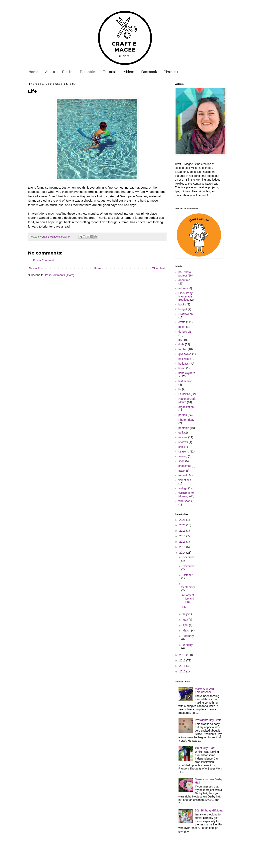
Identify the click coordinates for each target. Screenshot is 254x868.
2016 (183, 542)
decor (182, 327)
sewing (183, 456)
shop (182, 461)
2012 (183, 660)
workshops (185, 501)
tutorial (183, 475)
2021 (183, 520)
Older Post (159, 268)
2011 (183, 666)
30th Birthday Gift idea (209, 810)
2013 (183, 655)
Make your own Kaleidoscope (204, 690)
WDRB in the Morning (187, 495)
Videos (129, 72)
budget (183, 309)
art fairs (183, 288)
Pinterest (171, 72)
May (186, 620)
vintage (183, 488)
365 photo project (185, 274)
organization (186, 407)
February (188, 636)
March (187, 630)
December (189, 557)
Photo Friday (186, 420)
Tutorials (110, 72)
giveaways (185, 354)
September (188, 587)
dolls (181, 344)
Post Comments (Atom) (60, 275)
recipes (183, 437)
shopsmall (185, 466)
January (188, 645)
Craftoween (186, 314)
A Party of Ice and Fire (188, 599)
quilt (181, 433)
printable (184, 428)
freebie (183, 349)
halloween (185, 359)
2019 (183, 531)
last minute (185, 381)
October (188, 575)
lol (180, 389)
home (182, 368)
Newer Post (36, 268)
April (186, 625)
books (182, 304)
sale (181, 447)
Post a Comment (43, 260)
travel (182, 471)
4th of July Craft (205, 748)
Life (184, 607)
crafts (182, 322)
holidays (184, 364)
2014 (183, 553)
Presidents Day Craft (208, 720)
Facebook (149, 72)
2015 (183, 547)
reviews (183, 442)
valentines (185, 480)
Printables (88, 72)
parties (183, 415)
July (185, 614)
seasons (184, 451)
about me (184, 280)
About (50, 72)
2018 (183, 536)
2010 (183, 671)
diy (180, 340)
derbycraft (185, 332)
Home (33, 72)
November (189, 566)
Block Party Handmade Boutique (186, 296)
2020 (183, 525)
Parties (68, 72)
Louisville (184, 394)
